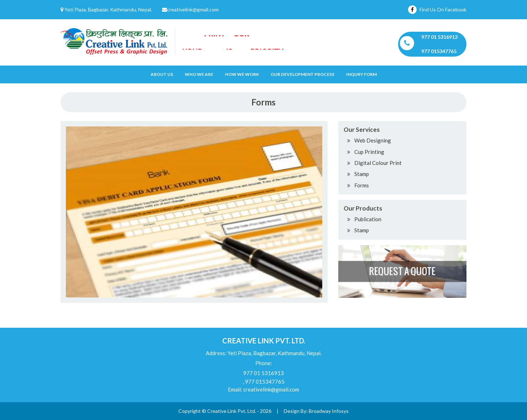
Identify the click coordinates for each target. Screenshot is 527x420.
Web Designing (373, 140)
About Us (162, 74)
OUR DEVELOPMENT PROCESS (302, 74)
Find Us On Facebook (437, 9)
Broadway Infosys (329, 411)
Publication (368, 219)
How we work (242, 74)
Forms (362, 185)
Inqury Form (361, 74)
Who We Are (199, 74)
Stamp (362, 174)
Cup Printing (369, 152)
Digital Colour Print (378, 163)
